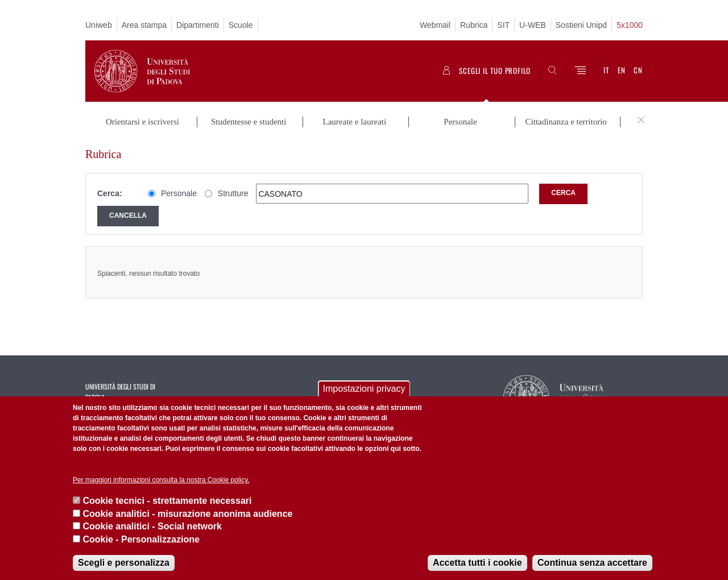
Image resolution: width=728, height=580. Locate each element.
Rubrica (474, 25)
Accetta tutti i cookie (477, 563)
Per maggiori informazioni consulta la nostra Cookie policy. (161, 480)
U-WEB (533, 25)
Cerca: (110, 193)
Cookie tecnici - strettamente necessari (167, 501)
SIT (503, 25)
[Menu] (580, 71)
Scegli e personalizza (124, 563)
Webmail (435, 25)
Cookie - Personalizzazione (141, 539)
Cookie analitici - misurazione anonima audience (187, 514)
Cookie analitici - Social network (152, 526)
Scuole (241, 25)
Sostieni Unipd (581, 25)
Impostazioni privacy (364, 389)
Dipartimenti (198, 25)
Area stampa (144, 25)
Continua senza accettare (592, 563)
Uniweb (99, 25)
